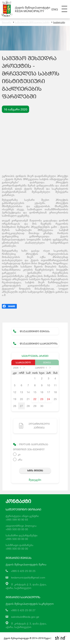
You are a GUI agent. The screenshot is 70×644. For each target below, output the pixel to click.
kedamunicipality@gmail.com (28, 577)
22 (35, 399)
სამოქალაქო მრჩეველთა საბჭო (31, 22)
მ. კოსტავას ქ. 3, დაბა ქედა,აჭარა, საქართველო (26, 625)
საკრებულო (23, 362)
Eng (55, 9)
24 (49, 399)
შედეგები (35, 480)
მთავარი (7, 22)
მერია (47, 362)
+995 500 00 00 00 (17, 529)
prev (20, 368)
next (24, 368)
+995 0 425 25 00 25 (23, 571)
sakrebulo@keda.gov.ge (25, 617)
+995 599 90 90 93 (17, 520)
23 (42, 399)
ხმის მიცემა (35, 470)
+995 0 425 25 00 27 (23, 610)
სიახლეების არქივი (35, 356)
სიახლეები (58, 22)
